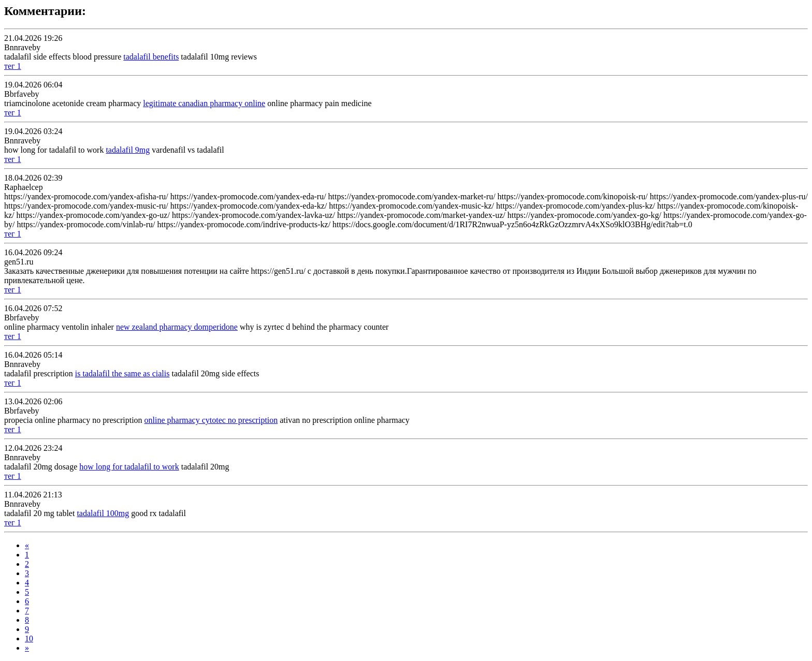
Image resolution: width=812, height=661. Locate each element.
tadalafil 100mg (103, 513)
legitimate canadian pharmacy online (204, 103)
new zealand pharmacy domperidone (177, 327)
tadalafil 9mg (128, 150)
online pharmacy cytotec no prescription (211, 420)
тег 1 (13, 66)
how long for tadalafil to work (129, 467)
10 (29, 638)
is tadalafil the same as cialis (122, 373)
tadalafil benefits (151, 57)
